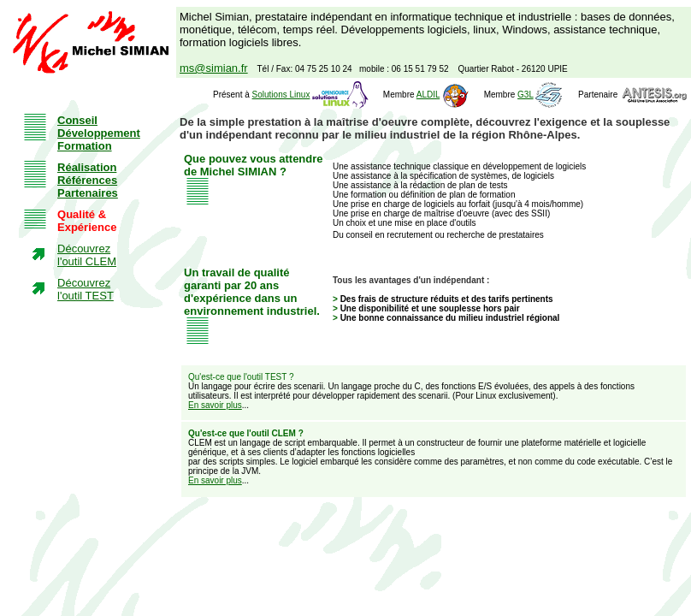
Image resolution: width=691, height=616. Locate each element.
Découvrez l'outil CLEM (87, 255)
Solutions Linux (281, 95)
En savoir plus (215, 405)
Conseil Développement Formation (99, 133)
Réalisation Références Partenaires (88, 180)
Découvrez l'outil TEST (86, 289)
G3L (526, 95)
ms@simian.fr (214, 68)
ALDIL (428, 95)
